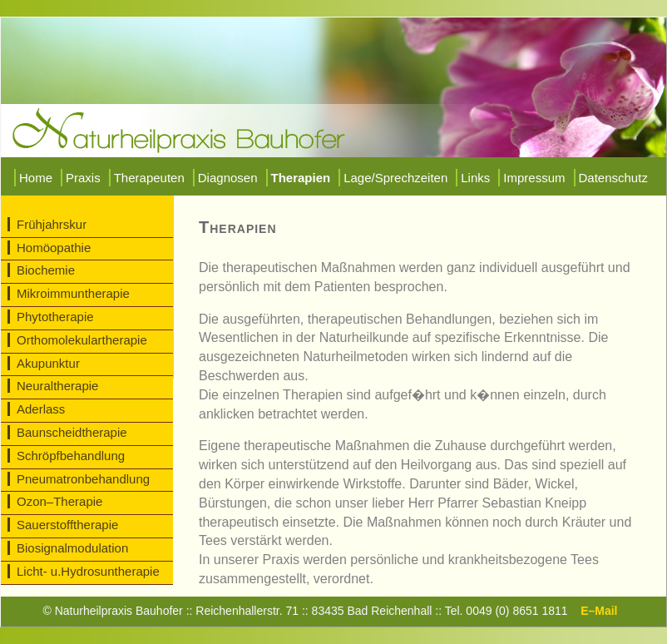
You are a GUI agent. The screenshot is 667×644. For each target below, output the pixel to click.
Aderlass (41, 409)
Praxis (83, 178)
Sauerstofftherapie (67, 525)
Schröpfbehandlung (71, 456)
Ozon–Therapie (59, 501)
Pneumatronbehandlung (83, 479)
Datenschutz (613, 178)
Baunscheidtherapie (72, 432)
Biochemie (46, 270)
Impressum (534, 178)
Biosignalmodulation (72, 548)
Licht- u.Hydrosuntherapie (88, 571)
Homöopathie (54, 248)
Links (475, 178)
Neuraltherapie (57, 386)
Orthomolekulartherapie (82, 340)
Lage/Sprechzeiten (395, 178)
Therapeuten (149, 178)
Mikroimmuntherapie (73, 293)
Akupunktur (48, 363)
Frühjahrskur (52, 224)
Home (36, 178)
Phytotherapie (55, 317)
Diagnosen (228, 178)
